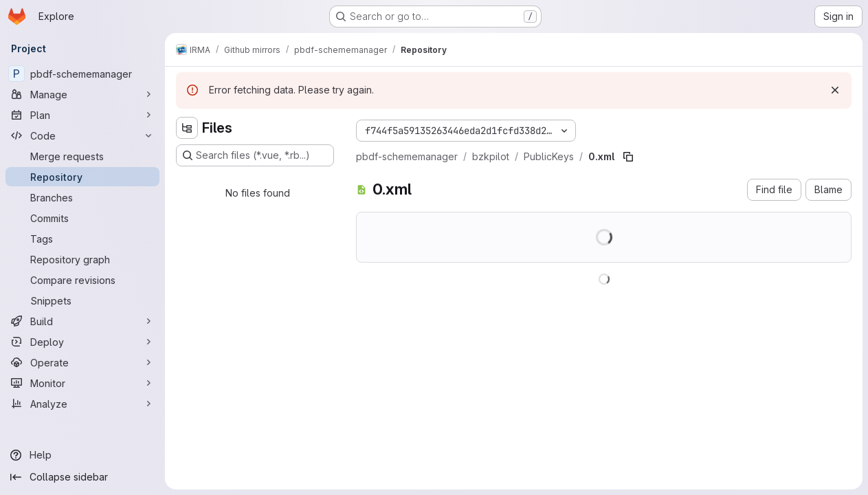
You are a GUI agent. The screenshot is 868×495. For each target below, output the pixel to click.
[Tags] (82, 239)
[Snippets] (82, 300)
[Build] (82, 321)
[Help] (82, 455)
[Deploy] (82, 342)
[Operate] (82, 362)
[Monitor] (82, 383)
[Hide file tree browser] (187, 128)
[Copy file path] (628, 157)
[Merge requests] (82, 156)
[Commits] (82, 218)
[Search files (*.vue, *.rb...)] (255, 155)
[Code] (82, 135)
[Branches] (82, 197)
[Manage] (82, 94)
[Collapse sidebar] (82, 477)
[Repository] (82, 177)
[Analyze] (82, 404)
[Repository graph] (82, 259)
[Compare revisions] (82, 280)
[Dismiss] (835, 90)
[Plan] (82, 115)
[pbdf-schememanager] (82, 74)
